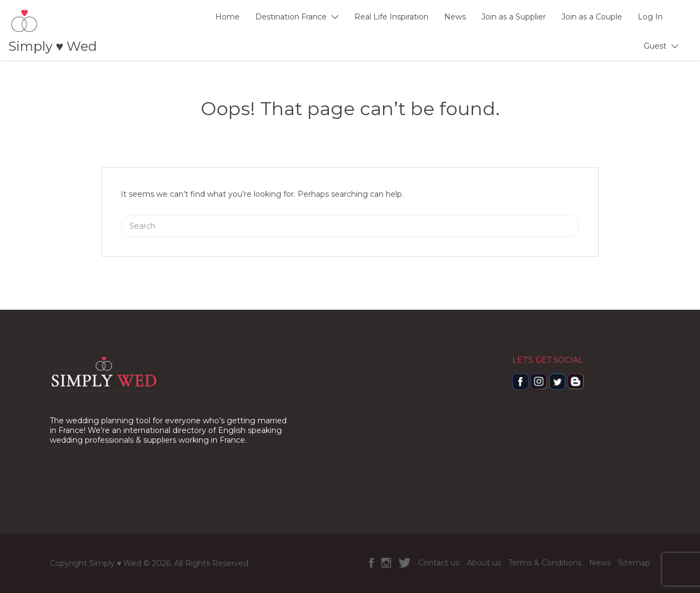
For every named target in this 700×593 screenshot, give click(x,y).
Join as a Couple (592, 17)
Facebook (371, 563)
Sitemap (634, 563)
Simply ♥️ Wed (52, 46)
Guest (655, 46)
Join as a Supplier (514, 17)
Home (227, 17)
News (455, 17)
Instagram (386, 563)
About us (484, 563)
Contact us (439, 563)
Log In (650, 17)
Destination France (291, 17)
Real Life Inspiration (391, 17)
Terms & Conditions (545, 563)
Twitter (405, 563)
